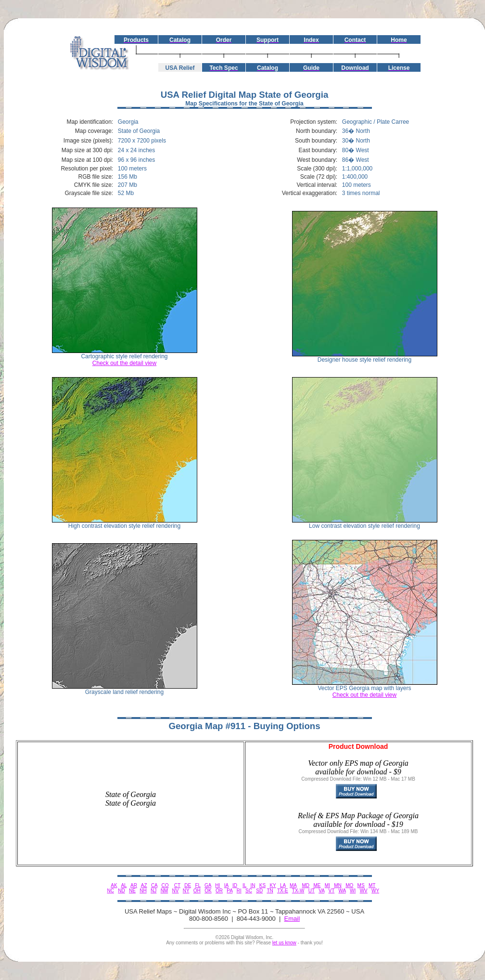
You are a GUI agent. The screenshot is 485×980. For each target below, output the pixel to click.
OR (219, 891)
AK (114, 885)
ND (121, 891)
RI (239, 891)
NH (143, 891)
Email (292, 919)
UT (312, 891)
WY (375, 891)
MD (306, 885)
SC (249, 891)
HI (217, 885)
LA (283, 885)
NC (110, 891)
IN (253, 885)
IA (226, 885)
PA (230, 891)
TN (270, 891)
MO (349, 885)
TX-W (298, 891)
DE (188, 885)
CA (154, 885)
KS (262, 885)
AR (134, 885)
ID (235, 885)
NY (186, 891)
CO (165, 885)
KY (273, 885)
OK (208, 891)
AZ (144, 885)
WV (364, 891)
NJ (153, 891)
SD (259, 891)
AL (124, 885)
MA (293, 885)
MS (361, 885)
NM (165, 891)
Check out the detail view (124, 363)
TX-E (283, 891)
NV (176, 891)
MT (372, 885)
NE (132, 891)
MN (338, 885)
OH (197, 891)
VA (321, 891)
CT (177, 885)
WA (342, 891)
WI (353, 891)
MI (327, 885)
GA (208, 885)
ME (317, 885)
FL (198, 885)
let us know (284, 943)
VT (332, 891)
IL (244, 885)
